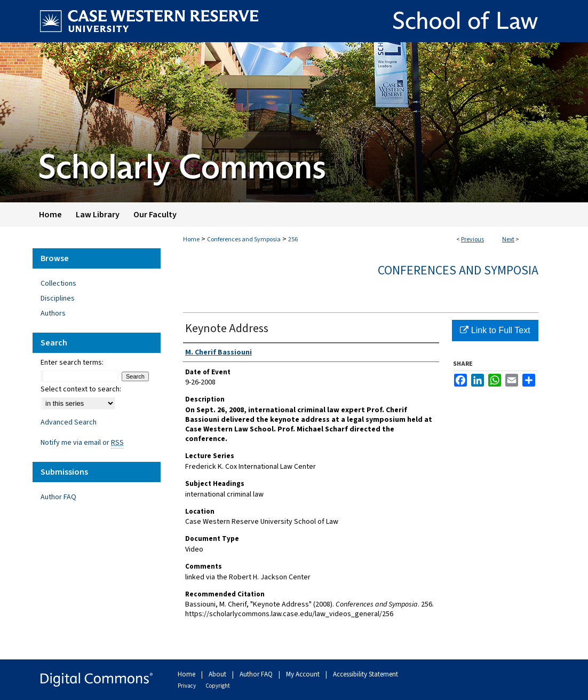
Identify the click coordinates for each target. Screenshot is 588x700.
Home (191, 239)
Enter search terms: (72, 363)
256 (293, 239)
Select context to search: (81, 389)
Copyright (218, 686)
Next (508, 239)
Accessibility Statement (365, 674)
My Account (304, 674)
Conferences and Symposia (244, 239)
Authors (53, 313)
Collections (58, 284)
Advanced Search (69, 422)
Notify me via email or (82, 443)
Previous (472, 239)
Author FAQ (58, 497)
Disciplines (58, 298)
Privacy (187, 686)
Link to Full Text (495, 330)
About (218, 674)
